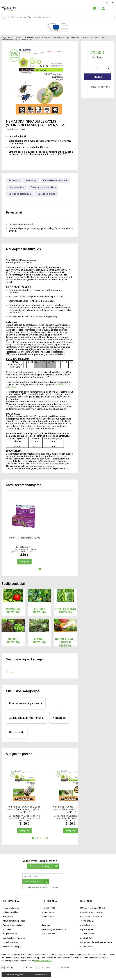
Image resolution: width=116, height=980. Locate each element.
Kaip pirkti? (8, 917)
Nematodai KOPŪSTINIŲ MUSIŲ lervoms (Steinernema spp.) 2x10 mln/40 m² (70, 810)
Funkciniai (25, 967)
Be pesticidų (17, 732)
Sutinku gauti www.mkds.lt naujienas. (42, 887)
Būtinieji (7, 967)
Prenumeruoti (37, 882)
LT (107, 3)
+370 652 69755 (87, 934)
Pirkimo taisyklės (10, 912)
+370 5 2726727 (87, 921)
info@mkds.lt (86, 938)
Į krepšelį (24, 562)
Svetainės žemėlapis (12, 947)
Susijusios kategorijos (20, 194)
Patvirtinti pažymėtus (15, 975)
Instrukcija (31, 180)
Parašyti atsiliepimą (45, 866)
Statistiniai (44, 967)
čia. (67, 468)
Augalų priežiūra (10, 934)
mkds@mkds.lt (87, 925)
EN (113, 3)
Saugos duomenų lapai (13, 925)
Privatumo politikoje (43, 961)
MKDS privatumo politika (14, 921)
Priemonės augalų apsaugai (39, 37)
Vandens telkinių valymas (14, 938)
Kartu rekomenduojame (55, 180)
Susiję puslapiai (16, 187)
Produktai (7, 929)
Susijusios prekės (47, 194)
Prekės (20, 37)
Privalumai (14, 180)
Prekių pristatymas (11, 908)
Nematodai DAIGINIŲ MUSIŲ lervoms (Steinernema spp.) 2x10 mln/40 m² (24, 810)
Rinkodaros (63, 967)
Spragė (10, 672)
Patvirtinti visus (40, 975)
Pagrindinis (8, 37)
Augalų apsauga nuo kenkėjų (68, 37)
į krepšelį (98, 77)
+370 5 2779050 (87, 947)
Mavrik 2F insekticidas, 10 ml (24, 538)
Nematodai (59, 718)
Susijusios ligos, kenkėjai (43, 187)
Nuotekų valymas (11, 942)
